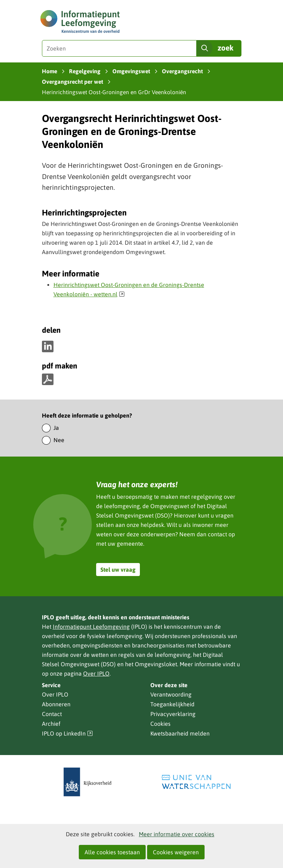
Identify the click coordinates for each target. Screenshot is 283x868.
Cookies (160, 724)
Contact (52, 714)
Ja (56, 428)
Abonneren (56, 704)
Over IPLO (96, 673)
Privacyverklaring (173, 714)
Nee (59, 440)
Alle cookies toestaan (112, 852)
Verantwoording (171, 694)
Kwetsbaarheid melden (180, 733)
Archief (51, 724)
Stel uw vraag (118, 570)
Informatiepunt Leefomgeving (91, 627)
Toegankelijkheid (172, 704)
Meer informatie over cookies (177, 834)
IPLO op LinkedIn (68, 734)
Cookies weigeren (176, 852)
